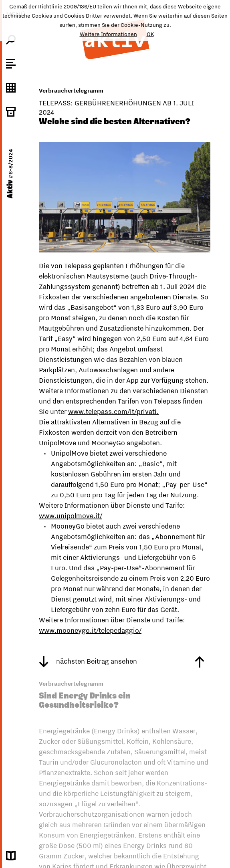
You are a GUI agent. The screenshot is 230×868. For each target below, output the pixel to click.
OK (150, 34)
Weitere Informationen (108, 34)
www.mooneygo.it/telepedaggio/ (90, 630)
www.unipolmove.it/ (71, 516)
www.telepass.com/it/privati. (113, 412)
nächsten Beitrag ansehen (88, 661)
